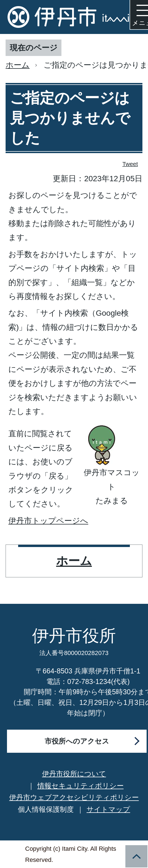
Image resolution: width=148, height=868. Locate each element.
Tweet (130, 164)
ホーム (18, 65)
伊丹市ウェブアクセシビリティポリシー (74, 797)
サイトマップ (108, 809)
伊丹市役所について (74, 774)
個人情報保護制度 (46, 809)
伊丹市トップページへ (48, 521)
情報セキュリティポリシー (81, 786)
